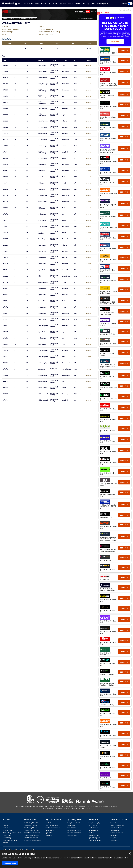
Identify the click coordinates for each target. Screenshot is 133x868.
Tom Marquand (43, 226)
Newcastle (66, 171)
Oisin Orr (41, 177)
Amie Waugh (43, 146)
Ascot (64, 146)
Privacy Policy (7, 835)
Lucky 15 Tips (93, 825)
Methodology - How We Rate (12, 833)
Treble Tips (92, 833)
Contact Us (6, 828)
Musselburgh (66, 276)
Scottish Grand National (53, 828)
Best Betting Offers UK (31, 823)
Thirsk (64, 183)
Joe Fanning (42, 220)
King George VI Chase (74, 830)
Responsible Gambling (10, 840)
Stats (55, 4)
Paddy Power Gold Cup (74, 823)
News (78, 4)
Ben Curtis (42, 369)
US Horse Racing (8, 830)
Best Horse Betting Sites (32, 830)
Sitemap (5, 843)
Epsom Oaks (49, 833)
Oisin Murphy (43, 202)
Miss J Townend (43, 121)
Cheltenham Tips (94, 828)
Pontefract (66, 84)
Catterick (65, 264)
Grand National (72, 835)
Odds (71, 4)
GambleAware (97, 807)
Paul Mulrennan (42, 208)
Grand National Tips (95, 840)
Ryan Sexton (42, 257)
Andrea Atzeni (43, 344)
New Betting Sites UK (31, 828)
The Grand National (52, 825)
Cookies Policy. (122, 858)
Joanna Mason (43, 301)
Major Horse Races (116, 828)
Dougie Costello (41, 233)
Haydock (65, 152)
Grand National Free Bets (32, 833)
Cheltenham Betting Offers (33, 840)
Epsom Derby (50, 830)
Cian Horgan (42, 65)
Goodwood (66, 71)
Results (63, 4)
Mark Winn (42, 171)
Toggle (130, 4)
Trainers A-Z (114, 840)
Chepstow (66, 109)
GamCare (89, 807)
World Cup (46, 4)
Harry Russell (43, 196)
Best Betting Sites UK (31, 825)
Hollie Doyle (42, 165)
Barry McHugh (43, 84)
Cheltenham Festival (52, 823)
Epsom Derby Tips (94, 838)
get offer (124, 51)
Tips (37, 4)
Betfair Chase (71, 825)
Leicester (65, 251)
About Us (6, 823)
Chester (65, 121)
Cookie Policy (7, 838)
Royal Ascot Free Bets (31, 838)
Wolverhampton (67, 369)
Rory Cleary (42, 320)
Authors (5, 825)
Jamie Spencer (43, 282)
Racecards (28, 4)
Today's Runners (115, 830)
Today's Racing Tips (95, 823)
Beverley (65, 295)
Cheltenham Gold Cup (74, 833)
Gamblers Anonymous (110, 807)
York (64, 65)
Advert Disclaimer (125, 10)
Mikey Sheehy (43, 71)
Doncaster (66, 90)
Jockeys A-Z (114, 838)
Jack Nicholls (43, 109)
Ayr (63, 96)
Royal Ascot (49, 835)
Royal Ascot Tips (94, 835)
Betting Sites (103, 4)
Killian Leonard (43, 394)
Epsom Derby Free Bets (32, 835)
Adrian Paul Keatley (54, 65)
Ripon (64, 158)
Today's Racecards (116, 823)
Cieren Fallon (43, 134)
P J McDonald (43, 127)
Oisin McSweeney (42, 90)
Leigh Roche (42, 245)
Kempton (65, 127)
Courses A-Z (114, 835)
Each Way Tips (93, 830)
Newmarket (66, 189)
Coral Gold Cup (72, 828)
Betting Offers (89, 4)
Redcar (65, 78)
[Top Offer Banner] (49, 15)
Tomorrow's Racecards (117, 825)
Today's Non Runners (117, 833)
